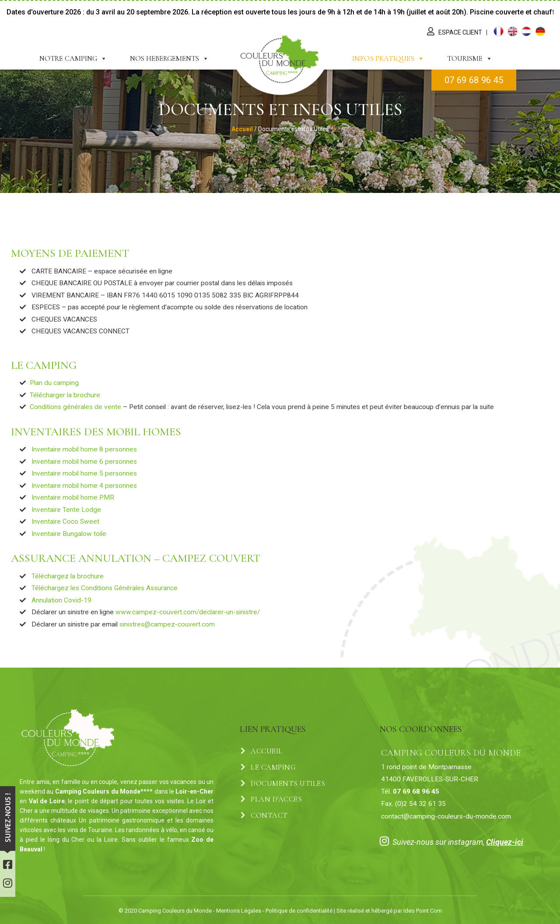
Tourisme (470, 59)
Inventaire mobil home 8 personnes (84, 449)
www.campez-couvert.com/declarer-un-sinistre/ (188, 612)
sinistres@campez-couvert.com (167, 624)
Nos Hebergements (170, 59)
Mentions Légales (239, 911)
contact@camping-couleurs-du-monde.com (446, 816)
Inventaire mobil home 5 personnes (84, 473)
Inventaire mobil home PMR (73, 497)
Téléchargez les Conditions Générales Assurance (104, 588)
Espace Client (461, 32)
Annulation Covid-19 (61, 600)
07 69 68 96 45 (474, 80)
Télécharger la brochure (65, 395)
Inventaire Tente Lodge (66, 510)
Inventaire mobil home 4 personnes (84, 486)
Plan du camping (54, 383)
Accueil (262, 751)
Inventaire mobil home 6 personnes (84, 462)
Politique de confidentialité (299, 911)
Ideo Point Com (423, 911)
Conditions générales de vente (75, 407)
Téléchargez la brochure (68, 576)
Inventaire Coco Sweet (65, 521)
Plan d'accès (271, 799)
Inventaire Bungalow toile (69, 534)
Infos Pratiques (388, 59)
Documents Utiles (283, 784)
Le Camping (268, 767)
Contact (264, 815)
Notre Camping (73, 59)
